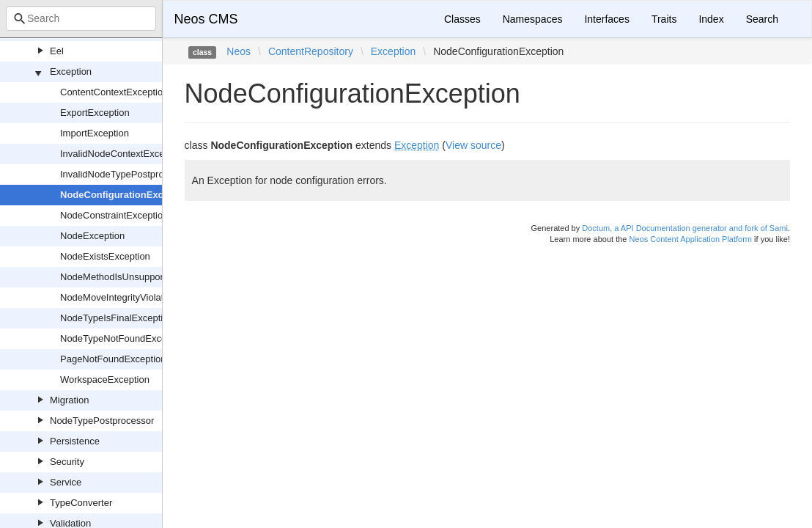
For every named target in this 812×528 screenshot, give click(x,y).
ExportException (95, 113)
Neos (239, 51)
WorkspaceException (105, 379)
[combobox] (81, 18)
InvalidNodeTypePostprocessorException (147, 174)
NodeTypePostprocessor (102, 421)
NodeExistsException (105, 256)
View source (473, 145)
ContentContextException (114, 92)
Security (67, 462)
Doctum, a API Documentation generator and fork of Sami (685, 228)
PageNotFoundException (113, 359)
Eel (57, 51)
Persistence (75, 441)
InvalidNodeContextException (123, 154)
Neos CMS (206, 19)
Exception (71, 71)
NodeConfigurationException (126, 195)
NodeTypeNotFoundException (123, 338)
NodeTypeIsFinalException (117, 318)
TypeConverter (81, 503)
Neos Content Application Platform (690, 239)
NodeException (92, 236)
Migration (69, 400)
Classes (462, 19)
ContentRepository (311, 51)
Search (762, 19)
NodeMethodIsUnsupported (118, 277)
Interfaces (606, 19)
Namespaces (533, 19)
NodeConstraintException (114, 215)
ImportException (95, 133)
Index (711, 19)
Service (66, 482)
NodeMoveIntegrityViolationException (139, 297)
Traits (664, 19)
